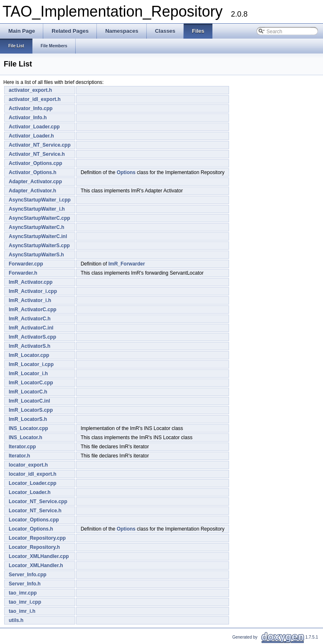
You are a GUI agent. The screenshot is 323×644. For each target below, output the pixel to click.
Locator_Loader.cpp (33, 483)
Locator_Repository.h (34, 547)
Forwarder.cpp (26, 264)
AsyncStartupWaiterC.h (37, 227)
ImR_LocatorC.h (28, 392)
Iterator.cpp (22, 447)
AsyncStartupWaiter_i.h (37, 209)
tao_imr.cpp (23, 593)
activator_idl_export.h (35, 99)
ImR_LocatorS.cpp (31, 410)
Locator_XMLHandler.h (36, 565)
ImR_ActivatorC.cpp (33, 310)
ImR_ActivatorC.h (30, 319)
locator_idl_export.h (33, 474)
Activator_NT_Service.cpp (40, 145)
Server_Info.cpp (28, 575)
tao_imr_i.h (22, 611)
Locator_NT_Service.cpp (38, 501)
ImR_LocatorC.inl (29, 401)
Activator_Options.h (33, 172)
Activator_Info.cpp (31, 108)
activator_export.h (30, 90)
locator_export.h (28, 465)
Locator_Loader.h (30, 492)
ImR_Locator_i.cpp (31, 364)
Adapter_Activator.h (32, 191)
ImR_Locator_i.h (28, 374)
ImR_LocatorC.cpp (31, 383)
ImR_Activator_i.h (30, 300)
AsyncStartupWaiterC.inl (38, 236)
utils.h (16, 620)
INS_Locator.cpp (28, 428)
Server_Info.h (25, 584)
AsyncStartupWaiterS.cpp (39, 246)
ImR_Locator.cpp (29, 355)
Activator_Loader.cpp (34, 127)
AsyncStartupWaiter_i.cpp (40, 200)
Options (126, 172)
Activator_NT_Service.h (37, 154)
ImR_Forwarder (127, 264)
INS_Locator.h (26, 438)
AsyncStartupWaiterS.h (36, 255)
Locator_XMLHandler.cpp (39, 556)
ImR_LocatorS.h (28, 419)
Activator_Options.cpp (36, 163)
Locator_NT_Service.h (35, 511)
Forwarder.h (23, 273)
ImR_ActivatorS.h (30, 346)
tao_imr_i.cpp (25, 602)
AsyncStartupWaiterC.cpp (39, 218)
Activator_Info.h (28, 118)
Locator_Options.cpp (34, 520)
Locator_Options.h (31, 529)
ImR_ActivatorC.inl (31, 328)
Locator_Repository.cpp (37, 538)
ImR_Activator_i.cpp (33, 291)
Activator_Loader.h (31, 136)
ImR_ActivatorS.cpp (32, 337)
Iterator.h (19, 456)
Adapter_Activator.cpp (35, 182)
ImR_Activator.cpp (31, 282)
